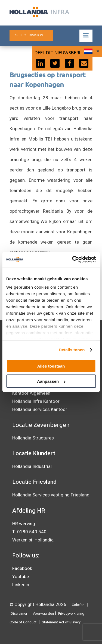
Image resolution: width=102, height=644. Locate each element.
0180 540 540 (32, 532)
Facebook (22, 568)
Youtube (21, 576)
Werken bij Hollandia (33, 540)
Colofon (78, 605)
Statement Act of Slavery (61, 622)
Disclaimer (19, 613)
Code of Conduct (23, 622)
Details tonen (72, 350)
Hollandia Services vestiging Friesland (51, 495)
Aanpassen (51, 381)
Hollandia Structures (33, 438)
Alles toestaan (51, 366)
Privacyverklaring (71, 613)
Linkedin (21, 585)
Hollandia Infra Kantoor (36, 401)
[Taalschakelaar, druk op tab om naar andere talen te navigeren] (91, 51)
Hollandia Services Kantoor (40, 409)
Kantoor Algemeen (31, 393)
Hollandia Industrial (32, 466)
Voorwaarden (43, 613)
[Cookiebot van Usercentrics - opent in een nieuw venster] (73, 260)
